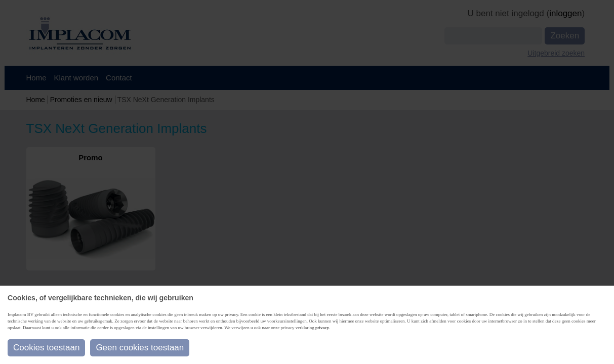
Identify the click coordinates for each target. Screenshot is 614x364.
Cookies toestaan (46, 348)
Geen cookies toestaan (140, 348)
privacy (322, 328)
